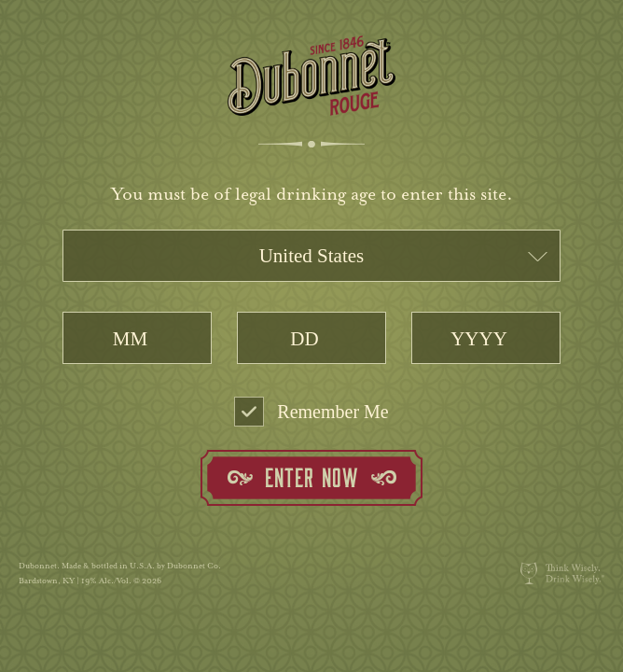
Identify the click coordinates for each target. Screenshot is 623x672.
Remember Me (311, 412)
